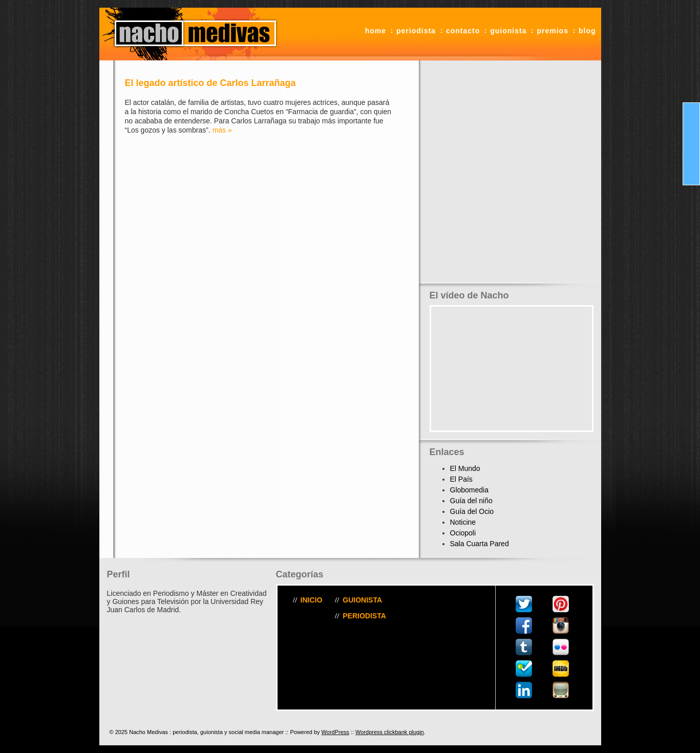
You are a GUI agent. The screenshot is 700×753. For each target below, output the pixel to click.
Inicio (312, 600)
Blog (587, 31)
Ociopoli (463, 533)
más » (222, 130)
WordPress (335, 732)
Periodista (416, 31)
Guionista (508, 31)
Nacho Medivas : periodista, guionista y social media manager (192, 34)
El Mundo (465, 468)
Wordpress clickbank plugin (390, 732)
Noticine (463, 522)
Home (376, 31)
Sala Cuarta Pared (480, 544)
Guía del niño (471, 501)
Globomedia (470, 490)
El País (461, 479)
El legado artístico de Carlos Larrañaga (210, 83)
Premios (552, 31)
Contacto (463, 31)
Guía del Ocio (472, 511)
